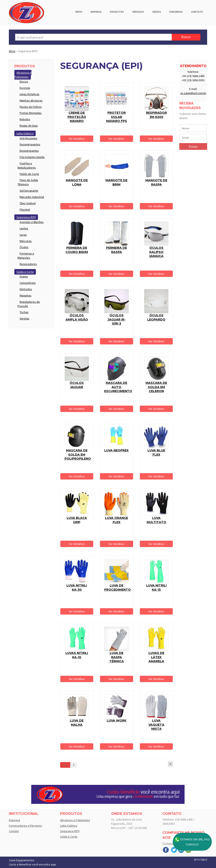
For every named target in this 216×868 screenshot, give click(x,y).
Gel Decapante (29, 191)
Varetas (24, 318)
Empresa (96, 12)
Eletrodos (26, 289)
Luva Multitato (156, 520)
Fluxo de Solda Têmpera (28, 182)
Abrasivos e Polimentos (23, 75)
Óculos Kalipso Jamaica (156, 252)
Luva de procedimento (117, 588)
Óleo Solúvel (28, 203)
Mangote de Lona (77, 182)
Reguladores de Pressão (29, 304)
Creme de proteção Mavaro (77, 117)
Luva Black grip (77, 520)
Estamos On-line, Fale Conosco (192, 842)
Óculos (24, 247)
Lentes (24, 228)
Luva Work (117, 720)
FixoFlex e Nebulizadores (27, 165)
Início (79, 12)
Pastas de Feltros (31, 107)
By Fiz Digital (201, 860)
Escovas (25, 88)
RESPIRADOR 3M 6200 (156, 115)
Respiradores (28, 264)
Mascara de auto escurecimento (118, 387)
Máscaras (26, 241)
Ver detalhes (77, 139)
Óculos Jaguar (77, 385)
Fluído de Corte (29, 174)
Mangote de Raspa (156, 182)
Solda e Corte (25, 272)
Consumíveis (28, 283)
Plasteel (25, 210)
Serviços (138, 12)
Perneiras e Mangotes (26, 256)
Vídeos (157, 12)
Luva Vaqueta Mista (156, 725)
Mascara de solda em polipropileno (78, 454)
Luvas (23, 235)
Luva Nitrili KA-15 (156, 588)
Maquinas (26, 295)
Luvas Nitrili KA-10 (77, 655)
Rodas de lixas (29, 126)
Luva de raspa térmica (117, 657)
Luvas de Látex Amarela (156, 657)
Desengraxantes (30, 144)
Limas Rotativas (30, 94)
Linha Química (25, 133)
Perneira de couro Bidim (77, 250)
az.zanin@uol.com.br (193, 93)
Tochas (24, 312)
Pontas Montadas (31, 113)
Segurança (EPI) (26, 217)
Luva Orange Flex (117, 520)
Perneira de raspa (117, 250)
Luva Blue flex (156, 452)
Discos (24, 81)
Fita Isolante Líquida (32, 157)
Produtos (117, 12)
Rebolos (25, 119)
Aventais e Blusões (32, 222)
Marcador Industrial (32, 197)
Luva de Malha (77, 723)
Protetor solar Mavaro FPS (117, 117)
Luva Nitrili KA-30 (77, 588)
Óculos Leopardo (156, 317)
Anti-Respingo (28, 138)
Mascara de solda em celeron (156, 387)
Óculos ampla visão (77, 317)
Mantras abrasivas (31, 100)
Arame (24, 276)
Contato (197, 12)
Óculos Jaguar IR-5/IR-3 (117, 319)
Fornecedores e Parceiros (25, 826)
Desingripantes (29, 151)
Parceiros (176, 12)
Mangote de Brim (116, 182)
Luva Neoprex (116, 450)
